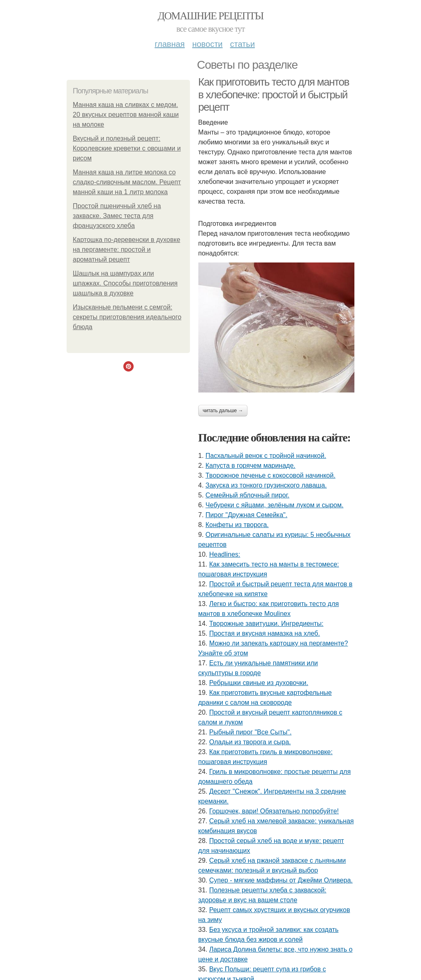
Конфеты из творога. (237, 525)
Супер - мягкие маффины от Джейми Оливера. (281, 880)
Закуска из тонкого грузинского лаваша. (266, 485)
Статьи (242, 44)
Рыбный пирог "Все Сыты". (250, 732)
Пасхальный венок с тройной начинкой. (266, 456)
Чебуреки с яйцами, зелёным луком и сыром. (275, 505)
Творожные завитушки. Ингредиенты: (266, 624)
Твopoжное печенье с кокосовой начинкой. (271, 475)
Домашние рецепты (211, 16)
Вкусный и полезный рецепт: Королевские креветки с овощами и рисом (127, 148)
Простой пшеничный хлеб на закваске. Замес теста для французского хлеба (117, 216)
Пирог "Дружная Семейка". (246, 515)
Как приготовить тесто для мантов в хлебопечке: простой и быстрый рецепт (274, 94)
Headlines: (225, 554)
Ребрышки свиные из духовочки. (259, 683)
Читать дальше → (223, 411)
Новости (207, 44)
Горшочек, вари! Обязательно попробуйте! (274, 811)
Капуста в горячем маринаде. (251, 466)
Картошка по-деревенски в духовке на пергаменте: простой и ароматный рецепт (126, 250)
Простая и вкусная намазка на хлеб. (265, 633)
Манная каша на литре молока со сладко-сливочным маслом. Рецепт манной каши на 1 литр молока (127, 182)
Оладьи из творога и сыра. (250, 742)
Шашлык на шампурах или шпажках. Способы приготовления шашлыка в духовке (125, 283)
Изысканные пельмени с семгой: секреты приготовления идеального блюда (127, 317)
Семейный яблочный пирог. (248, 495)
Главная (170, 44)
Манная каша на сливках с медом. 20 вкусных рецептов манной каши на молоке (126, 115)
